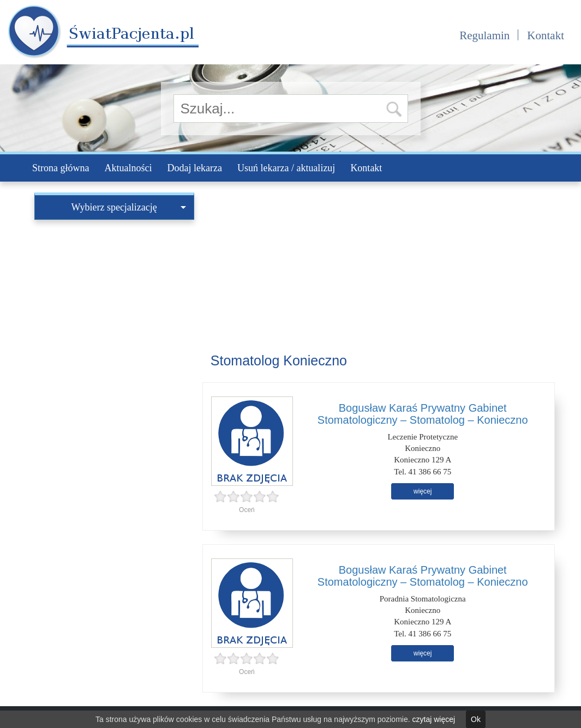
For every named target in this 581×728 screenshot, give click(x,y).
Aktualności (128, 168)
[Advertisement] (114, 293)
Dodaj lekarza (194, 168)
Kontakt (546, 35)
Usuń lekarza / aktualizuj (286, 168)
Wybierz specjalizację (129, 207)
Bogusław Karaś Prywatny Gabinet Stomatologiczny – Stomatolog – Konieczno (423, 414)
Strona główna (61, 168)
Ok (476, 719)
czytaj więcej (434, 719)
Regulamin (484, 35)
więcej (423, 491)
